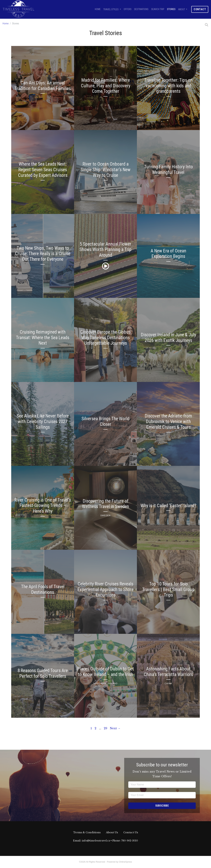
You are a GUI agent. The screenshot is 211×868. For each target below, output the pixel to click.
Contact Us (131, 832)
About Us (112, 832)
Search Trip (158, 9)
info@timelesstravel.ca (96, 841)
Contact (200, 9)
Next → (115, 728)
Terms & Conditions (87, 832)
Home (98, 9)
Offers (128, 9)
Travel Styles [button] (111, 9)
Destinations (141, 9)
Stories (171, 9)
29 (105, 728)
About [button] (182, 9)
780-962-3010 (130, 841)
